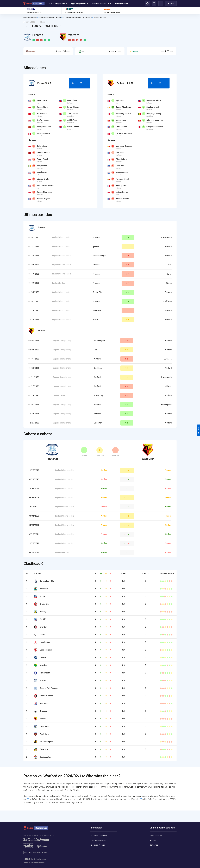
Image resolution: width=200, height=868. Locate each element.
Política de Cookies (97, 845)
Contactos (154, 845)
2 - (159, 83)
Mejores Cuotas (122, 3)
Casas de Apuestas (58, 3)
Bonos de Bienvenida (102, 3)
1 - (80, 83)
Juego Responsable (98, 840)
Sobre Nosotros (156, 836)
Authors (153, 840)
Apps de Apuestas (80, 3)
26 (28, 799)
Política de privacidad (98, 836)
